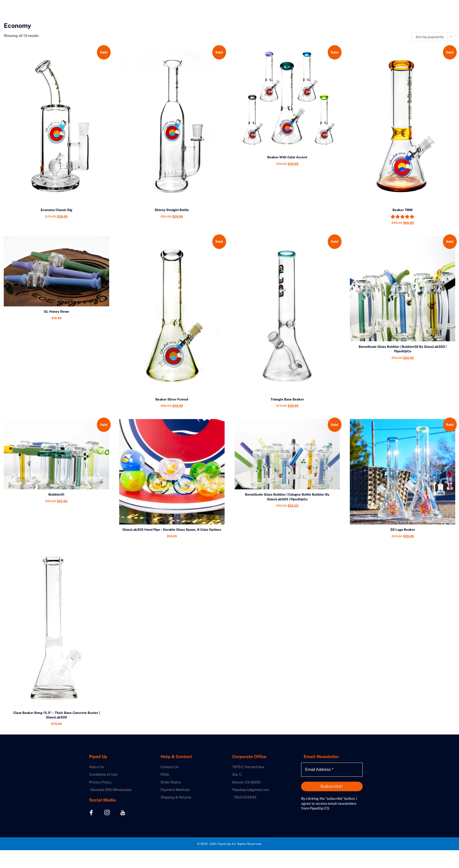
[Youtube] (123, 812)
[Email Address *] (332, 770)
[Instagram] (107, 812)
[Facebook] (91, 812)
